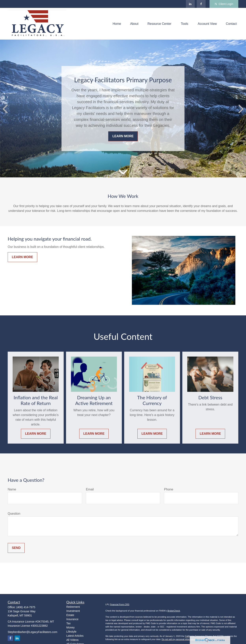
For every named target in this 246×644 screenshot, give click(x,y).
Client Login (224, 4)
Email (90, 489)
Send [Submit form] (16, 548)
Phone (169, 489)
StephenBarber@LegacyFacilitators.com (33, 632)
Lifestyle (71, 632)
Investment (73, 611)
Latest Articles (75, 636)
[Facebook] (201, 4)
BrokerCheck (174, 611)
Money (71, 627)
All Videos (73, 640)
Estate (70, 615)
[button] (117, 24)
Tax (69, 623)
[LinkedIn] (190, 4)
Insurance (72, 619)
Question (14, 514)
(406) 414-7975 (26, 607)
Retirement (73, 607)
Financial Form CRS (120, 604)
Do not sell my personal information (179, 639)
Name (12, 489)
